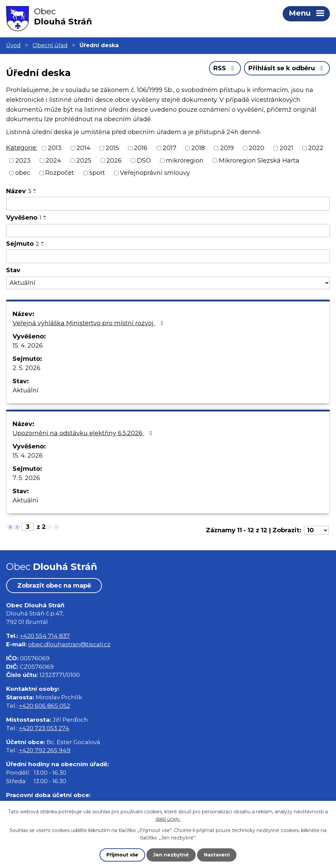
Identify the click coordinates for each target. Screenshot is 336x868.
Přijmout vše (122, 855)
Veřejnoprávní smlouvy (155, 173)
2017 (170, 148)
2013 (55, 148)
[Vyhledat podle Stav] (168, 283)
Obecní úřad (50, 45)
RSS (225, 68)
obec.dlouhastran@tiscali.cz (69, 644)
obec (23, 173)
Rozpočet (60, 173)
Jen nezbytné (171, 855)
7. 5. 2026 (26, 478)
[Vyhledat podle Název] (168, 204)
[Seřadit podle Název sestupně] (35, 192)
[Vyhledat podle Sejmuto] (168, 256)
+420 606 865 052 (44, 706)
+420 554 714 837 (45, 636)
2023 (23, 160)
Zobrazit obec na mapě (54, 586)
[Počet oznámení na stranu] (316, 530)
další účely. (168, 819)
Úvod (13, 45)
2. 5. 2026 (26, 368)
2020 (257, 148)
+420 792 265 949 (45, 750)
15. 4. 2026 (28, 346)
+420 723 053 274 (44, 728)
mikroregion (185, 160)
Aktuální (25, 390)
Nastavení (217, 855)
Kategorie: (22, 148)
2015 (112, 148)
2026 (114, 160)
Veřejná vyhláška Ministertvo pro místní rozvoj (89, 323)
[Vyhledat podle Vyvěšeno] (168, 231)
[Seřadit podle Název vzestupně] (35, 190)
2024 (53, 160)
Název (19, 191)
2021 (286, 148)
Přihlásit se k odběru (287, 68)
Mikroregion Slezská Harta (259, 160)
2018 (198, 148)
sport (97, 173)
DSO (144, 160)
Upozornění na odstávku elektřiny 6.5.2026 (84, 433)
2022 (316, 148)
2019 (227, 148)
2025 (84, 160)
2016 (141, 148)
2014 (83, 148)
